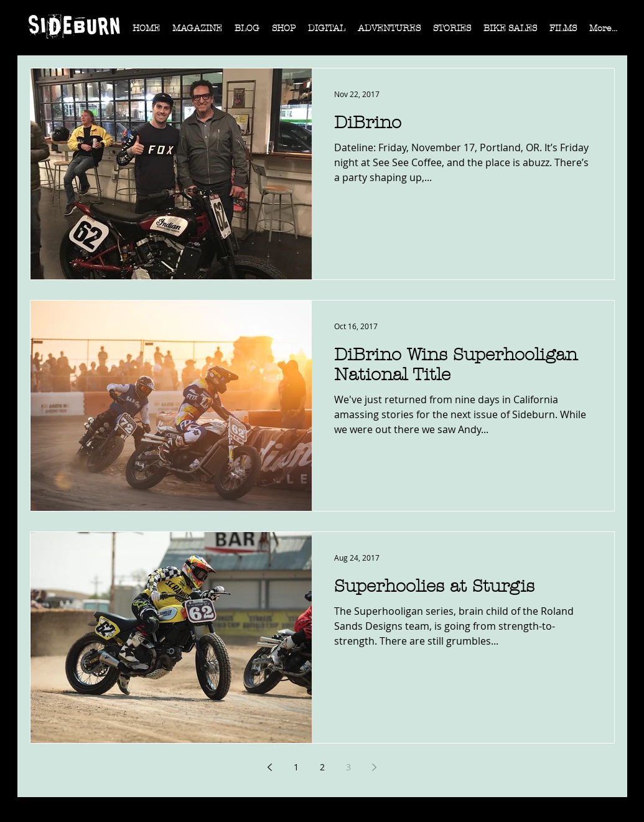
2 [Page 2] (322, 767)
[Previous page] (270, 767)
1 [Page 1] (296, 767)
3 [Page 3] (348, 767)
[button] (197, 32)
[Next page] (375, 767)
